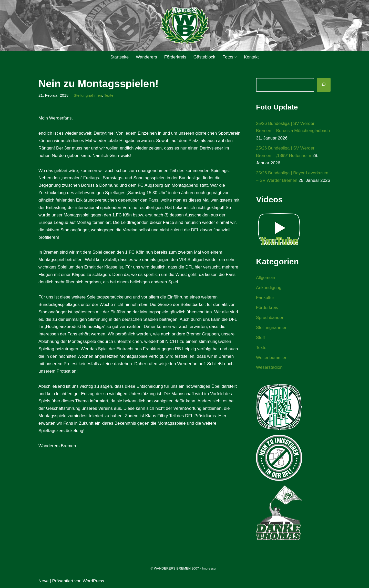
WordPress (94, 581)
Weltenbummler (271, 358)
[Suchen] (324, 85)
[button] (236, 57)
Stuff (260, 338)
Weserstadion (269, 367)
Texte (109, 95)
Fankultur (265, 298)
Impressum (210, 568)
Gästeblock (204, 57)
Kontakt (251, 57)
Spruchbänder (270, 318)
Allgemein (266, 278)
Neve (44, 581)
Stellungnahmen (88, 95)
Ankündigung (269, 288)
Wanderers (146, 57)
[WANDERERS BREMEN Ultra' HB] (184, 26)
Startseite (119, 57)
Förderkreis (175, 57)
